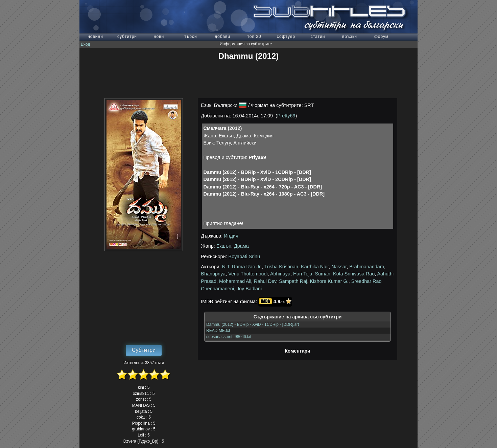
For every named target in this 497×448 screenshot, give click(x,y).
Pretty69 (286, 116)
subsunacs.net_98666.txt (229, 337)
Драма (241, 246)
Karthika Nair (315, 267)
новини (95, 37)
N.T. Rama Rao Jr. (242, 267)
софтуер (286, 37)
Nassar (339, 267)
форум (381, 37)
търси (191, 37)
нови (159, 37)
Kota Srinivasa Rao (354, 274)
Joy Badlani (249, 289)
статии (318, 37)
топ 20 (254, 37)
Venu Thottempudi (248, 274)
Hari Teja (303, 274)
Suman (323, 274)
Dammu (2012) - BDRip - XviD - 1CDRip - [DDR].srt (253, 324)
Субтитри (144, 350)
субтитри (127, 37)
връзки (350, 37)
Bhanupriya (213, 274)
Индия (231, 236)
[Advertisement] (249, 80)
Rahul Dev (265, 281)
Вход (85, 44)
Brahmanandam (366, 267)
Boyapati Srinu (244, 256)
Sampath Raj (293, 281)
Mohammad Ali (235, 281)
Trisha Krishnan (281, 267)
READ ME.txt (218, 331)
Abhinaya (280, 274)
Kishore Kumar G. (329, 281)
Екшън (224, 246)
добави (222, 37)
